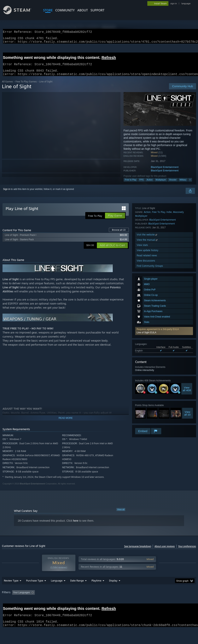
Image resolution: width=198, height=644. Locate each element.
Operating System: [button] (151, 603)
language (186, 3)
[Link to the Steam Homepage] (20, 13)
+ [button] (190, 184)
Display (113, 591)
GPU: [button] (183, 603)
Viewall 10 (187, 348)
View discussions (146, 417)
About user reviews (165, 551)
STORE (48, 10)
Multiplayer (161, 184)
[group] (99, 605)
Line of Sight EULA (146, 267)
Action (150, 184)
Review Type (11, 591)
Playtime (96, 591)
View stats (142, 401)
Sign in (7, 194)
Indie (169, 368)
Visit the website (147, 391)
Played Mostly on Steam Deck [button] (118, 603)
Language (57, 591)
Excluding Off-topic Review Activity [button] (61, 603)
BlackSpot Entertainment (165, 172)
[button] (164, 266)
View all (121, 514)
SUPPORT (97, 10)
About (83, 10)
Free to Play (131, 184)
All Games (7, 86)
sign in (174, 3)
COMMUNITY (65, 10)
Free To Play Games (26, 86)
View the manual (147, 396)
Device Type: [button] (10, 608)
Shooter (173, 184)
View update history (148, 407)
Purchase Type (35, 591)
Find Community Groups (150, 422)
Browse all (119, 234)
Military (183, 184)
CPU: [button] (170, 603)
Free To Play (159, 368)
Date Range (77, 591)
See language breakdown (138, 551)
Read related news (147, 412)
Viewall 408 (187, 323)
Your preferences (187, 551)
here (76, 525)
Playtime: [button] (90, 603)
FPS (141, 184)
